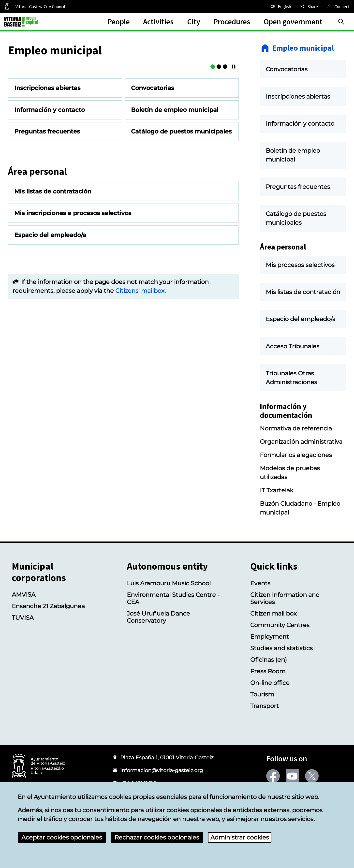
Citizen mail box (273, 613)
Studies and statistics (281, 648)
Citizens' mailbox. (140, 379)
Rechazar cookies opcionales (157, 837)
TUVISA (23, 618)
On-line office (270, 683)
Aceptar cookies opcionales (62, 837)
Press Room (268, 671)
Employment (270, 637)
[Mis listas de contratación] (213, 155)
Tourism (262, 694)
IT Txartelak (277, 490)
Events (260, 583)
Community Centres (280, 625)
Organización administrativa (301, 442)
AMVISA (24, 595)
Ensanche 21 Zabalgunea (48, 606)
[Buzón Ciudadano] (225, 155)
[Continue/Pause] (234, 155)
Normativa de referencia (296, 428)
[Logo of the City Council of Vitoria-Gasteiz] (38, 766)
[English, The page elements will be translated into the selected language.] (281, 6)
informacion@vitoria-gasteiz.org (162, 770)
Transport (265, 706)
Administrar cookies (240, 837)
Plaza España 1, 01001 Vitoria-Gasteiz (167, 758)
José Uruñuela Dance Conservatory (158, 617)
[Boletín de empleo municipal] (219, 155)
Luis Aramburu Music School (169, 583)
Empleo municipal (303, 48)
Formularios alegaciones (296, 455)
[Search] (341, 22)
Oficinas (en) (269, 660)
